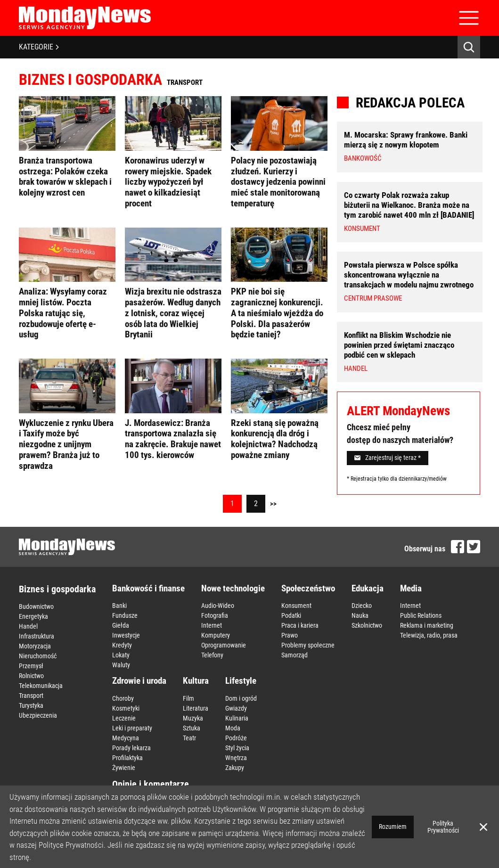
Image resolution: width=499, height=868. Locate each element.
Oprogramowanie (224, 645)
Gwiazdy (236, 708)
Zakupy (235, 768)
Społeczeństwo (308, 588)
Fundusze (125, 615)
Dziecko (362, 606)
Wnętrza (236, 758)
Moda (233, 728)
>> (273, 504)
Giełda (121, 625)
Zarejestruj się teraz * (388, 458)
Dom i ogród (241, 698)
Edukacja (368, 588)
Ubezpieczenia (38, 715)
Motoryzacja (35, 646)
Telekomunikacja (41, 686)
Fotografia (215, 615)
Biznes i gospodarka (57, 589)
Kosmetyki (126, 708)
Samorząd (294, 655)
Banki (119, 606)
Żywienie (124, 768)
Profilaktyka (127, 758)
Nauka (360, 615)
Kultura (196, 681)
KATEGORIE (39, 47)
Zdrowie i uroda (139, 681)
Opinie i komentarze (151, 784)
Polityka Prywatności (443, 827)
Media (411, 588)
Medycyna (126, 738)
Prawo (290, 635)
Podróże (236, 738)
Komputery (216, 635)
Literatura (196, 708)
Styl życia (237, 748)
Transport (31, 696)
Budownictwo (36, 606)
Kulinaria (237, 718)
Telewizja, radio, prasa (429, 635)
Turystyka (31, 705)
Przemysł (31, 666)
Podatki (291, 615)
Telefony (212, 655)
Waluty (121, 665)
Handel (28, 626)
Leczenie (124, 718)
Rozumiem (393, 827)
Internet (212, 625)
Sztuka (192, 728)
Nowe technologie (233, 588)
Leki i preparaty (132, 728)
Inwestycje (126, 635)
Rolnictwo (31, 676)
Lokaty (121, 655)
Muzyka (193, 718)
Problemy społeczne (308, 645)
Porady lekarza (131, 748)
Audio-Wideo (218, 606)
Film (188, 698)
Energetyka (33, 616)
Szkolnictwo (367, 625)
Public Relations (421, 615)
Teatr (189, 738)
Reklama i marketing (427, 625)
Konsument (296, 606)
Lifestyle (241, 681)
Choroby (123, 698)
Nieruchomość (38, 656)
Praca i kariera (300, 625)
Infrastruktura (37, 636)
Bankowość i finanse (148, 588)
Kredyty (122, 645)
